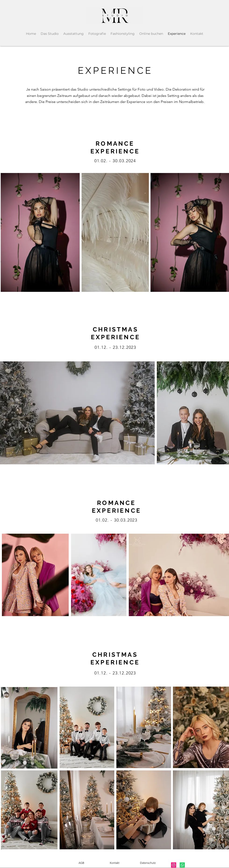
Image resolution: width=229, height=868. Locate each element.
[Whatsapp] (182, 865)
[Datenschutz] (148, 863)
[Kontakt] (114, 863)
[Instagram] (174, 865)
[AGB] (81, 863)
